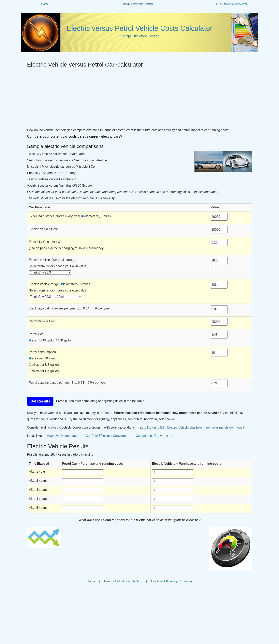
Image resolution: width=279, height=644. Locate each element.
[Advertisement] (139, 97)
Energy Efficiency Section (137, 4)
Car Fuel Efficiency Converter (107, 436)
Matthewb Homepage (62, 436)
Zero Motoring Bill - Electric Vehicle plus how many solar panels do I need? (192, 427)
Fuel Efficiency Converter (232, 4)
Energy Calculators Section (123, 581)
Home (45, 4)
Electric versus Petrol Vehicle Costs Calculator (139, 28)
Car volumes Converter (152, 436)
